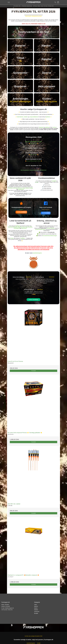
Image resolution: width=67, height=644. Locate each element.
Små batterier (20, 117)
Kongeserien (21, 189)
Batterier (36, 606)
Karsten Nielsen (51, 228)
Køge (26, 227)
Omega (31, 188)
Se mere (36, 613)
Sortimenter (37, 612)
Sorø (23, 227)
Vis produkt (33, 371)
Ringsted (15, 227)
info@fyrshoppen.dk (9, 608)
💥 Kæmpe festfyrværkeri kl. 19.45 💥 (33, 161)
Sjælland (48, 117)
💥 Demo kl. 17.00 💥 (33, 144)
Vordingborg (17, 228)
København (24, 228)
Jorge (24, 188)
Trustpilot (54, 181)
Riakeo (27, 188)
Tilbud (36, 605)
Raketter (36, 610)
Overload (15, 188)
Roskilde (30, 227)
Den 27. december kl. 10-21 (33, 142)
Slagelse (20, 227)
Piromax (20, 188)
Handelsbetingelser (31, 643)
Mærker (36, 608)
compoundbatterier (34, 117)
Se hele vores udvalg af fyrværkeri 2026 (33, 636)
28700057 (7, 605)
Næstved (41, 127)
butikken (23, 238)
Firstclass (10, 188)
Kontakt (39, 643)
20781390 (8, 606)
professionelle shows (40, 229)
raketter (26, 117)
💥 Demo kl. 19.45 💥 (33, 155)
